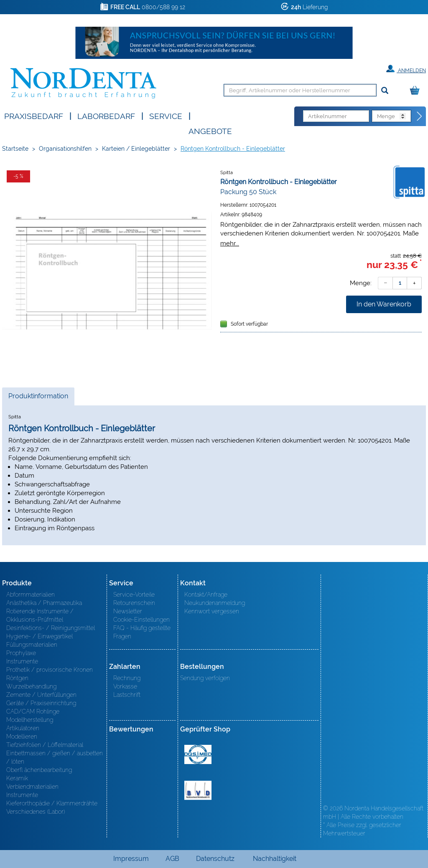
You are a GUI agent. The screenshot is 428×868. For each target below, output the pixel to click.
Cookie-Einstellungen (141, 620)
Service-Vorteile (134, 595)
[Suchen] (385, 91)
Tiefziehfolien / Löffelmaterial (45, 745)
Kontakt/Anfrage (206, 595)
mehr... (230, 243)
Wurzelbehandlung (31, 686)
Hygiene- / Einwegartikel (39, 636)
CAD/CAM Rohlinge (33, 711)
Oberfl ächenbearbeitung (39, 770)
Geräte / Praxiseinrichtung (41, 703)
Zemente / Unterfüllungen (41, 695)
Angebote (210, 130)
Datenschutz (215, 859)
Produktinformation (38, 398)
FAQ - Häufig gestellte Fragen (142, 632)
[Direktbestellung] (420, 116)
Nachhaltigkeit (275, 859)
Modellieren (22, 736)
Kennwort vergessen (212, 611)
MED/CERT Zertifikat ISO (198, 754)
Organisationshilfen (65, 149)
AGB (172, 859)
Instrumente (22, 661)
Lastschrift (127, 695)
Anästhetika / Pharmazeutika (44, 603)
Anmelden (406, 69)
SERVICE (166, 115)
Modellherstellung (30, 720)
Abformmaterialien (31, 595)
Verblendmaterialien (32, 787)
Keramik (17, 778)
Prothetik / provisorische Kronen (50, 670)
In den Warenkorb (384, 304)
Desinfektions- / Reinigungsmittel (51, 628)
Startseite (15, 149)
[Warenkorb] (417, 91)
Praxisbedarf (34, 115)
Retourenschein (134, 603)
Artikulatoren (23, 728)
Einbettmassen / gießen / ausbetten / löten (55, 757)
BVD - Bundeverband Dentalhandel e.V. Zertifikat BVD (198, 790)
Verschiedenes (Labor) (36, 812)
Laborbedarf (106, 115)
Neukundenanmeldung (215, 603)
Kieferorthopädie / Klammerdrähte (52, 803)
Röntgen (17, 678)
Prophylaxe (21, 653)
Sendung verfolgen (205, 678)
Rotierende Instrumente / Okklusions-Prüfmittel (40, 615)
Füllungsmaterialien (32, 645)
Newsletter (128, 611)
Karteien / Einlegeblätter (136, 149)
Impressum (131, 859)
